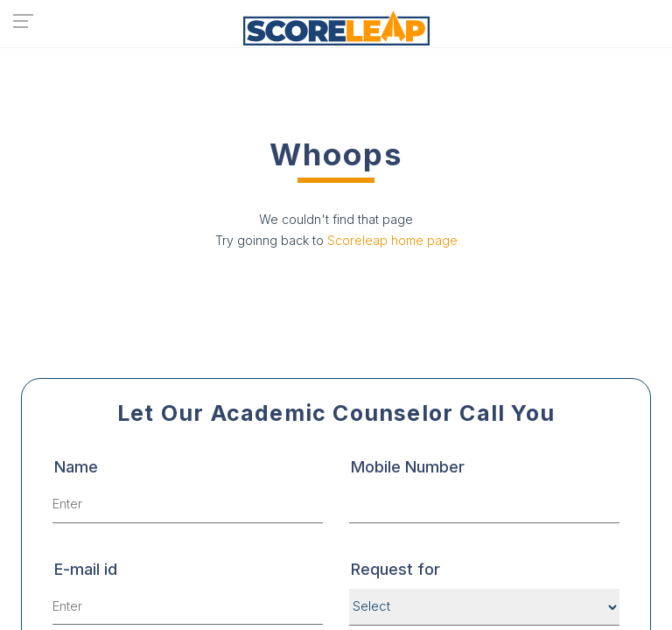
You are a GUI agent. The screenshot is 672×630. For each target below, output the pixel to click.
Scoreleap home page (392, 240)
